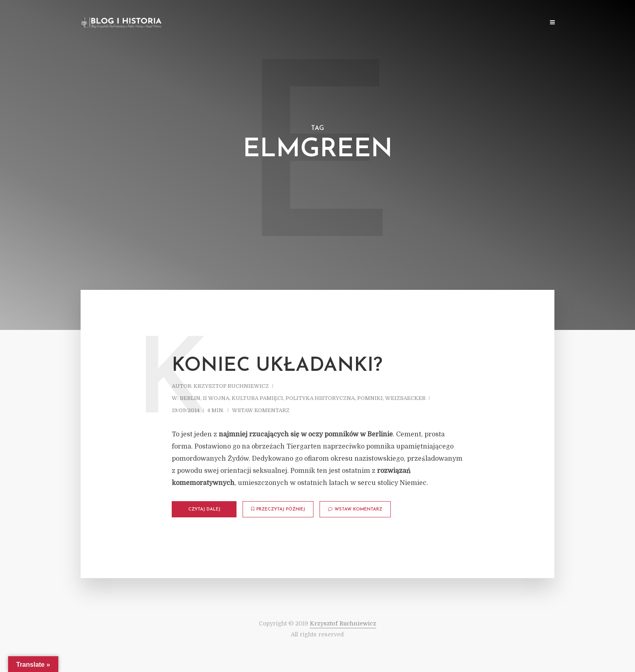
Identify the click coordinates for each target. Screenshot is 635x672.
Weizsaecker (405, 398)
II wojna (216, 398)
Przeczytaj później (278, 509)
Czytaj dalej (204, 509)
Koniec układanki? (277, 366)
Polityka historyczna (320, 398)
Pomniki (370, 398)
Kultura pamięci (257, 398)
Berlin (190, 398)
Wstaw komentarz (261, 410)
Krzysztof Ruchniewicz (231, 386)
